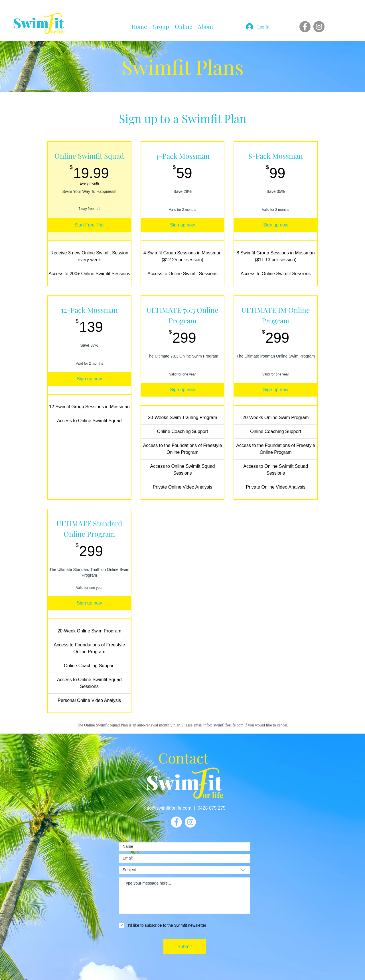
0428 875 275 (212, 808)
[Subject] (185, 870)
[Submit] (185, 947)
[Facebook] (305, 27)
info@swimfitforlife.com (168, 808)
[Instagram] (319, 27)
